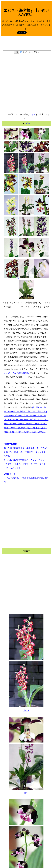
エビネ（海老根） (12, 478)
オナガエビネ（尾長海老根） (17, 373)
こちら (32, 114)
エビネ (27, 123)
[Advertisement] (25, 85)
